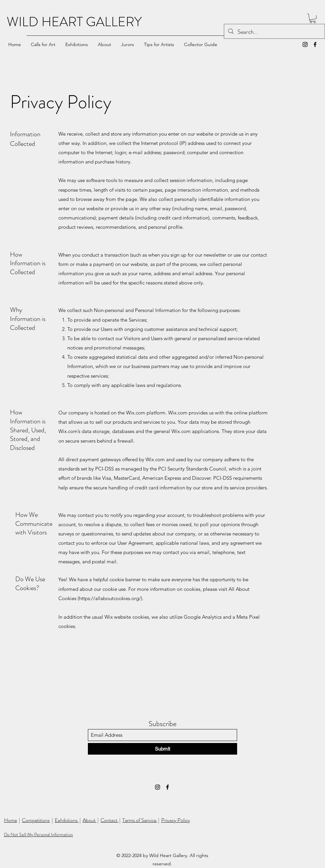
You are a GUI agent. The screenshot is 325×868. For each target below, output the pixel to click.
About (90, 820)
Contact (109, 820)
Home (10, 820)
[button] (313, 18)
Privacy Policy (176, 820)
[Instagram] (305, 44)
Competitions (36, 820)
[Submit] (162, 749)
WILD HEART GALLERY (74, 22)
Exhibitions (67, 820)
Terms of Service (140, 820)
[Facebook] (315, 44)
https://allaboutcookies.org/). (111, 598)
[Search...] (274, 32)
